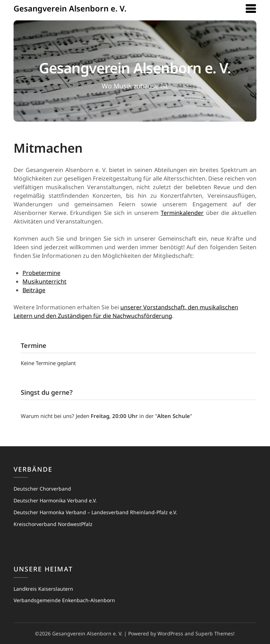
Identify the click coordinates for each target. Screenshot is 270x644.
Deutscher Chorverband (42, 489)
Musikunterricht (44, 281)
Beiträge (34, 290)
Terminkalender (182, 213)
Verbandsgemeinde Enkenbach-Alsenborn (64, 600)
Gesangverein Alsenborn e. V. (70, 8)
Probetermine (41, 273)
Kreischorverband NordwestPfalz (53, 524)
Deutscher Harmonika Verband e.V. (55, 500)
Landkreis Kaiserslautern (43, 589)
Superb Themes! (215, 633)
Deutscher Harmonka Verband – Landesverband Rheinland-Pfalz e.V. (95, 512)
